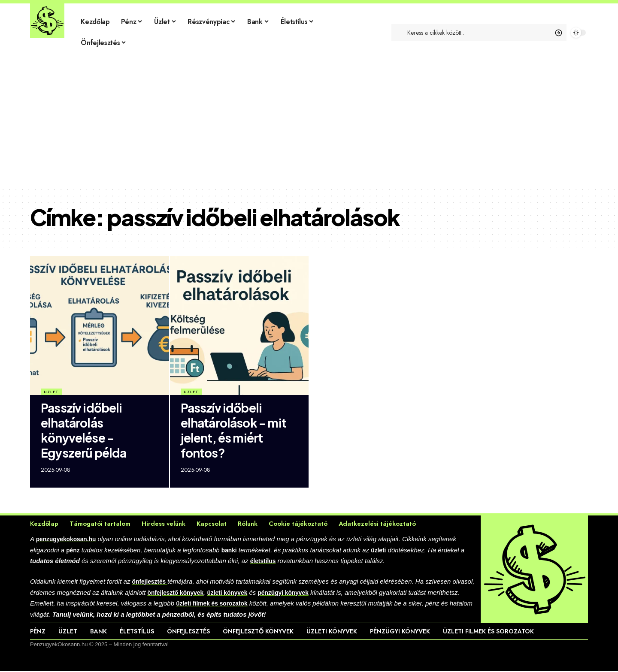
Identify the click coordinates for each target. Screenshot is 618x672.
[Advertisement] (309, 122)
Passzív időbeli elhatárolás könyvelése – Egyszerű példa (83, 430)
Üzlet (51, 392)
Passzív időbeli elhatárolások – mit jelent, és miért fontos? (233, 430)
